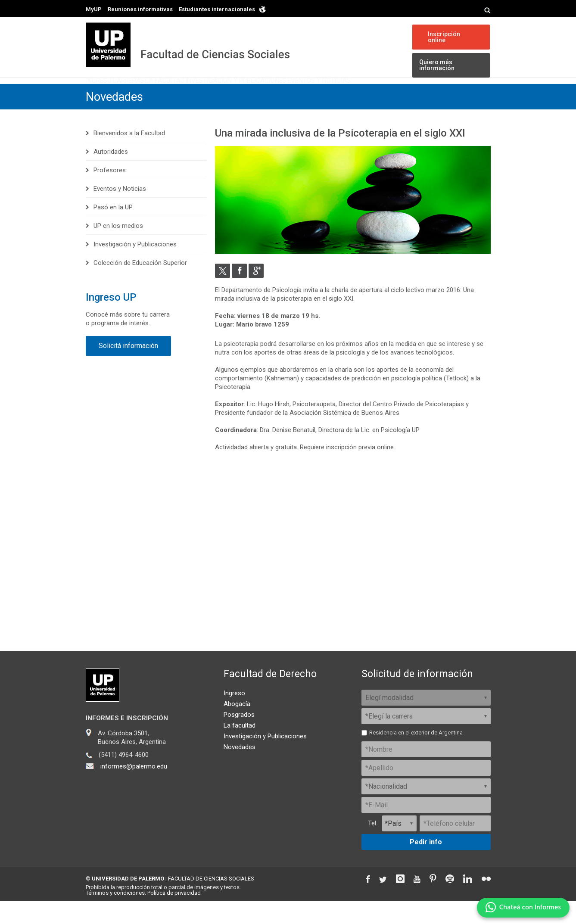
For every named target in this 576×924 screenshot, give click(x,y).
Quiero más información (436, 65)
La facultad (240, 748)
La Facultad (211, 94)
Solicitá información (128, 369)
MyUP (94, 9)
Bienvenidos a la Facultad (129, 156)
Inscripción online (443, 37)
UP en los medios (118, 249)
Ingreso (108, 94)
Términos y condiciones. (116, 916)
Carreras (156, 94)
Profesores (110, 193)
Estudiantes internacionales (217, 9)
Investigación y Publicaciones (304, 94)
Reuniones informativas (140, 9)
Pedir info (426, 865)
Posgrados (239, 737)
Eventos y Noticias (409, 94)
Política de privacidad (174, 916)
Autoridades (111, 174)
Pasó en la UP (113, 230)
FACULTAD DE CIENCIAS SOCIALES (211, 901)
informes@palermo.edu (134, 789)
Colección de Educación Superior (140, 286)
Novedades (116, 120)
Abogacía (237, 727)
